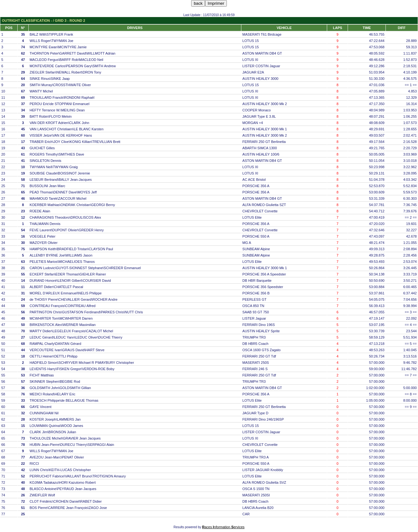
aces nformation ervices (224, 527)
